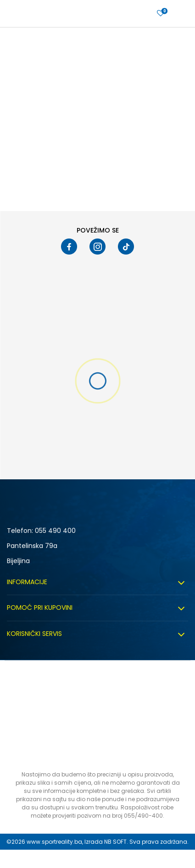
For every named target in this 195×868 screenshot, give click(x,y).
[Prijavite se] (161, 14)
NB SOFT (115, 842)
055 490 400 (55, 531)
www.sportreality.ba (54, 842)
